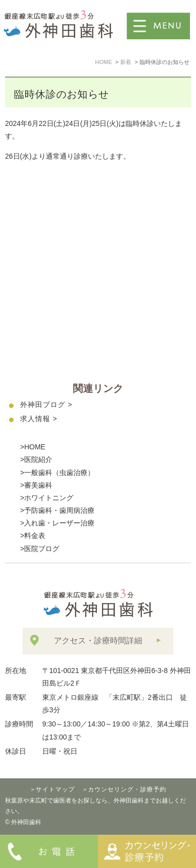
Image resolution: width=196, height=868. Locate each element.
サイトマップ (55, 789)
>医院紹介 (36, 459)
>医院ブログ (40, 549)
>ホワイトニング (47, 498)
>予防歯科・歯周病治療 (57, 510)
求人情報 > (39, 419)
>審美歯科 (36, 485)
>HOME (33, 447)
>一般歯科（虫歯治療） (57, 473)
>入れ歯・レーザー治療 (57, 523)
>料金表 (33, 536)
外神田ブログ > (46, 405)
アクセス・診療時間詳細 (98, 641)
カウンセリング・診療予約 (127, 789)
